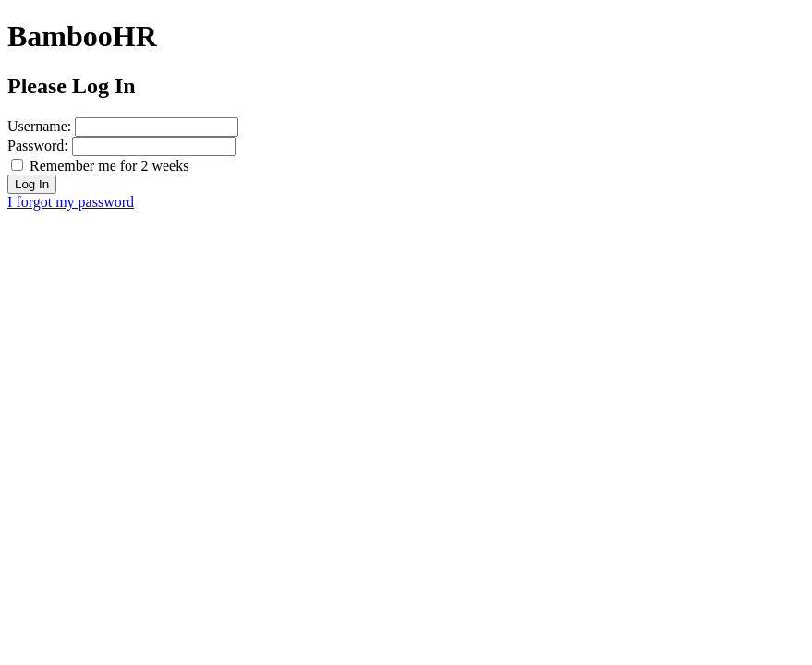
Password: (38, 145)
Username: (39, 126)
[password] (154, 146)
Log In (32, 184)
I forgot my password (71, 202)
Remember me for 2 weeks (109, 166)
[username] (157, 127)
